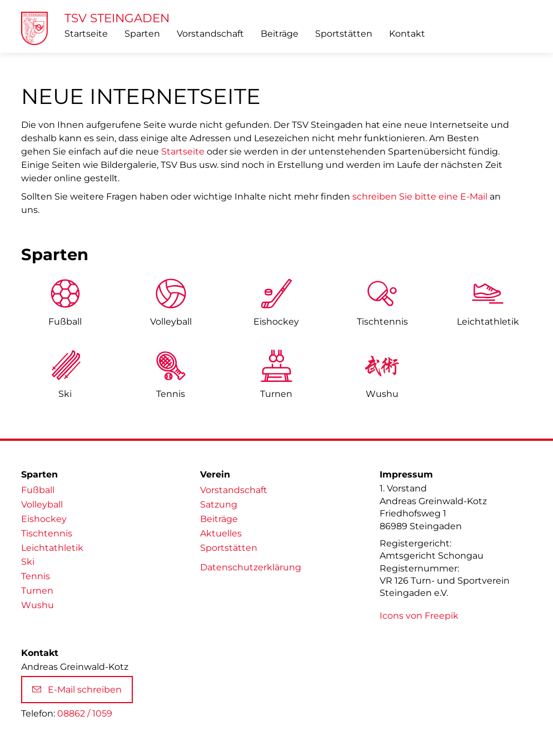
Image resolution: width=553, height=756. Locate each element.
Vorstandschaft (210, 34)
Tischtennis (382, 322)
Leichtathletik (52, 548)
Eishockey (276, 322)
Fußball (65, 322)
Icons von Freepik (419, 616)
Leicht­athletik (488, 322)
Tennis (171, 394)
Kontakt (407, 34)
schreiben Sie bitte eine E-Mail (420, 197)
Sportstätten (344, 34)
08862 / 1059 (85, 713)
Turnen (276, 394)
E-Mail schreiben (77, 690)
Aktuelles (221, 533)
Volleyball (171, 322)
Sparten (142, 34)
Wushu (382, 394)
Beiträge (280, 34)
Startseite (86, 34)
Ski (65, 394)
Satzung (219, 504)
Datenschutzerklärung (251, 567)
